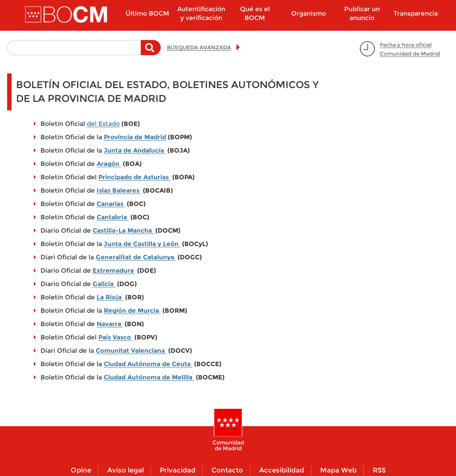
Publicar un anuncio (362, 13)
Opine (81, 470)
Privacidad (178, 470)
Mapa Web (338, 470)
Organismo (309, 13)
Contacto (227, 470)
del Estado (103, 124)
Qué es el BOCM (255, 13)
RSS (379, 470)
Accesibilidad (282, 470)
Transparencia (416, 13)
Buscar (151, 52)
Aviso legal (126, 470)
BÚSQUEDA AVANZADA (199, 47)
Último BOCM (147, 13)
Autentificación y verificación (201, 13)
